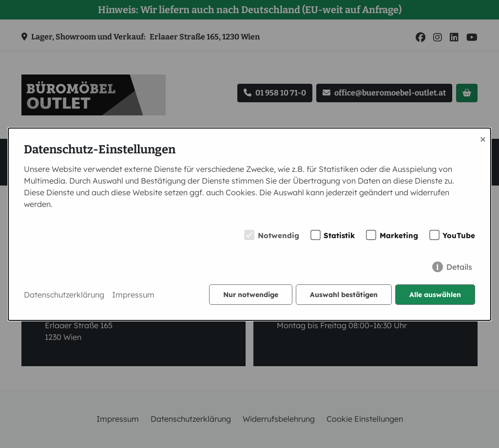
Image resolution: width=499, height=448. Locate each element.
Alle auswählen (435, 295)
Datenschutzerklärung (64, 295)
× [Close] (483, 138)
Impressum (133, 295)
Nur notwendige (251, 295)
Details (459, 267)
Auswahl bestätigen (344, 295)
